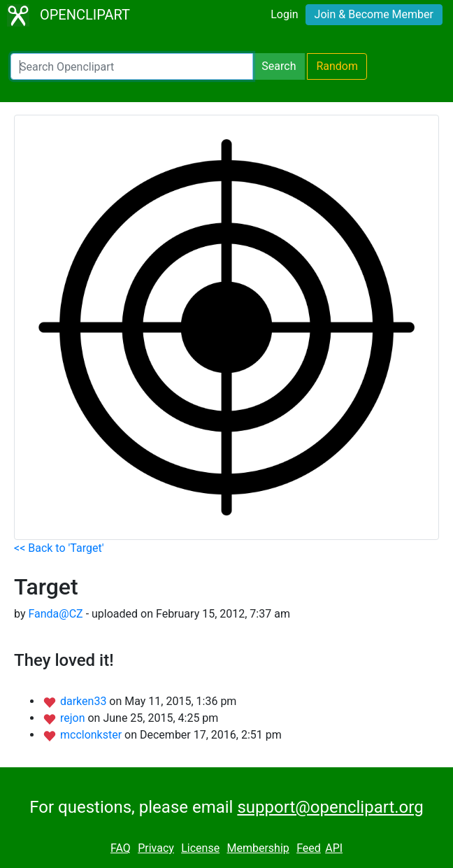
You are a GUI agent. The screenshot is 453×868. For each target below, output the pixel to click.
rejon (74, 718)
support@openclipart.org (330, 807)
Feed (309, 848)
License (200, 848)
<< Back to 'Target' (59, 548)
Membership (258, 848)
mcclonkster (92, 735)
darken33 (85, 701)
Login (284, 14)
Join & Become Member (374, 14)
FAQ (121, 848)
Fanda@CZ (55, 614)
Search (279, 66)
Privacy (156, 848)
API (334, 848)
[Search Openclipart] (132, 66)
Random (337, 66)
